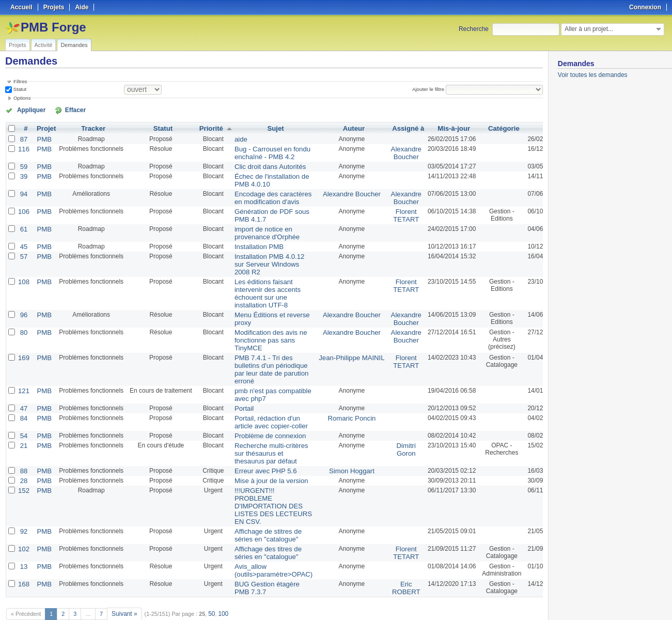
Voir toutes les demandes (593, 75)
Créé (533, 128)
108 (23, 272)
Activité (44, 45)
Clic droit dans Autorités (262, 164)
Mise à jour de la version (263, 459)
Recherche (474, 29)
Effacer (62, 110)
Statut (19, 89)
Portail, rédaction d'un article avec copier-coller (263, 404)
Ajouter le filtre (430, 89)
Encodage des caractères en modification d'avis (265, 193)
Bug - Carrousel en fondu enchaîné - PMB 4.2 (264, 151)
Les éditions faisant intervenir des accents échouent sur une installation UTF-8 (260, 283)
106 (23, 206)
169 (23, 344)
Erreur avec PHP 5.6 (258, 450)
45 (23, 239)
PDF (537, 600)
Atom (504, 600)
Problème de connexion (262, 417)
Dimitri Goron (387, 430)
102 (23, 523)
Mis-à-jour (434, 128)
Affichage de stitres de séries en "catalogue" (261, 510)
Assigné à (389, 128)
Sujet (267, 128)
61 (23, 223)
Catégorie (483, 128)
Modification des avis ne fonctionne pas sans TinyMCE (263, 327)
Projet (44, 128)
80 (23, 320)
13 (23, 540)
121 (23, 375)
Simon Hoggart (337, 450)
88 (23, 450)
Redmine (310, 614)
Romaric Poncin (337, 400)
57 (23, 249)
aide (236, 138)
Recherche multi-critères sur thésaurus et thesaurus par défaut (263, 433)
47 (23, 391)
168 (23, 556)
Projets (18, 45)
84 (23, 400)
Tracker (91, 128)
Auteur (339, 128)
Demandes (74, 45)
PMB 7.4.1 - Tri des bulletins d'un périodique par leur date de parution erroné (264, 354)
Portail (239, 391)
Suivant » (123, 585)
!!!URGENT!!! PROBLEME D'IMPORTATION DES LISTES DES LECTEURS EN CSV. (265, 483)
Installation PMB (252, 239)
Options (22, 98)
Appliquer (27, 110)
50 (209, 585)
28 (23, 459)
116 (23, 147)
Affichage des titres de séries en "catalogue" (261, 527)
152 (23, 469)
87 (23, 138)
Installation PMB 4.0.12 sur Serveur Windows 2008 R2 (262, 256)
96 (23, 303)
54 (23, 417)
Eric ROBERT (387, 560)
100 (220, 585)
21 (23, 426)
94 (23, 190)
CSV (521, 600)
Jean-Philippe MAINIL (337, 344)
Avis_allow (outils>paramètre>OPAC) (265, 544)
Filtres (20, 81)
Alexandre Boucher (387, 151)
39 (23, 173)
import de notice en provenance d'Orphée (260, 226)
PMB (42, 138)
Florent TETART (387, 210)
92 (23, 507)
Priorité (208, 128)
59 (23, 164)
